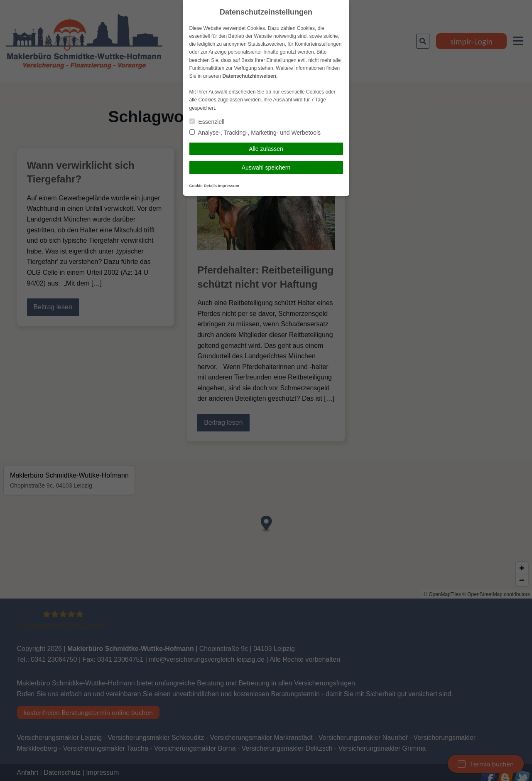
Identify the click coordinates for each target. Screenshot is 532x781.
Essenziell (207, 122)
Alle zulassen (266, 149)
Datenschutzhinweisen (249, 76)
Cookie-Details (203, 186)
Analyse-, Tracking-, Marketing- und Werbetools (255, 133)
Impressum (229, 186)
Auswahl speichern (266, 168)
